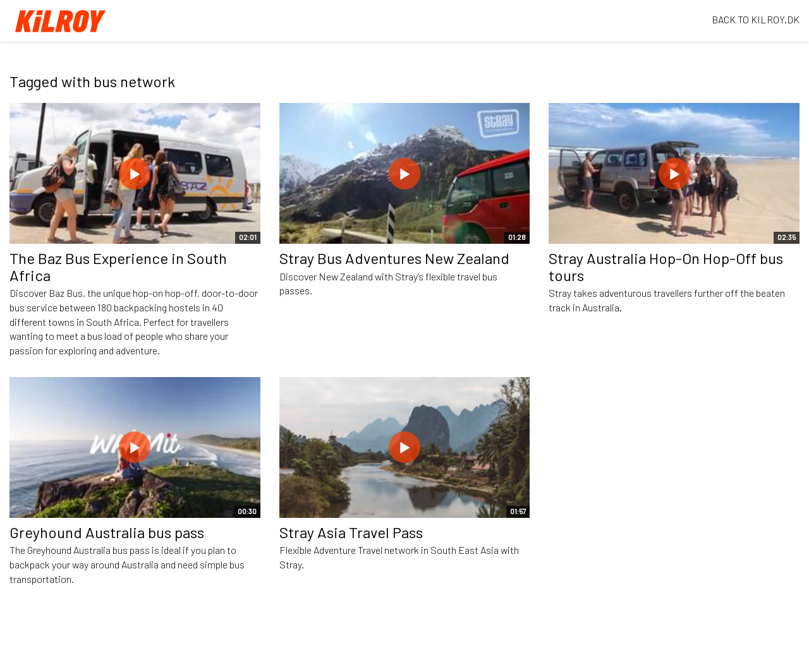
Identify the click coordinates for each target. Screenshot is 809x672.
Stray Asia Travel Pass (351, 532)
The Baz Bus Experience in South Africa (118, 266)
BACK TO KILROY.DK (756, 19)
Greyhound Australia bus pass (107, 532)
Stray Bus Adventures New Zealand (394, 258)
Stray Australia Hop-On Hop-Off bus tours (666, 266)
